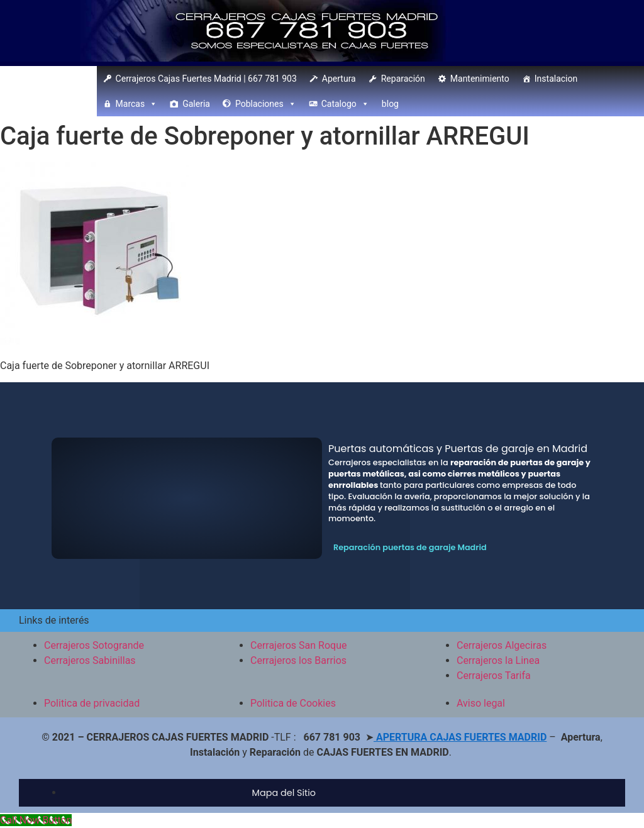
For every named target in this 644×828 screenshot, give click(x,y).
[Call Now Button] (36, 820)
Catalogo (345, 104)
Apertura (339, 79)
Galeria (196, 104)
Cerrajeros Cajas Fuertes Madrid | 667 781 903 (206, 79)
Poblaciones (266, 104)
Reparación (403, 79)
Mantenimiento (480, 79)
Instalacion (556, 79)
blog (390, 104)
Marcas (137, 104)
